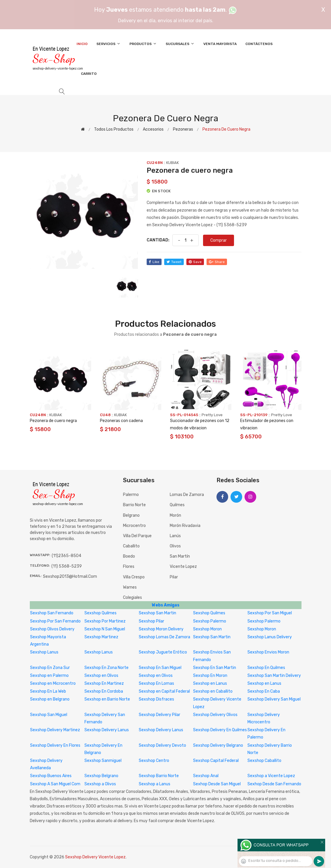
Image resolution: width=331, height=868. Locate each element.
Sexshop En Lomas (156, 683)
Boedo (129, 556)
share (217, 262)
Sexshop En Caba (264, 691)
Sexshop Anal (206, 776)
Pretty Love (212, 415)
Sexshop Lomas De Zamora (164, 637)
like (154, 262)
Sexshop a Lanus (155, 784)
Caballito (131, 546)
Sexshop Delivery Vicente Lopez (95, 857)
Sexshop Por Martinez (105, 621)
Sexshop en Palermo (49, 676)
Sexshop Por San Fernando (55, 621)
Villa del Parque (137, 536)
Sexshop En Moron (210, 676)
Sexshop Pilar (151, 621)
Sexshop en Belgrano (50, 699)
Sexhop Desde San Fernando (274, 784)
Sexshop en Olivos (101, 676)
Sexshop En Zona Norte (106, 668)
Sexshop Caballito (264, 761)
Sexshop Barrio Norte (159, 776)
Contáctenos (259, 44)
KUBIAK (173, 163)
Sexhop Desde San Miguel (217, 784)
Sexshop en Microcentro (53, 683)
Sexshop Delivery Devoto (162, 745)
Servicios (109, 44)
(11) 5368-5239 (67, 566)
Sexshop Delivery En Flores (55, 745)
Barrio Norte (134, 505)
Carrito (89, 74)
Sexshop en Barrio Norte (107, 699)
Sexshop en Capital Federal (164, 691)
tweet (174, 262)
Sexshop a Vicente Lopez (271, 776)
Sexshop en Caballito (213, 691)
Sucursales (180, 44)
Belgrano (131, 515)
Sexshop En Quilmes (266, 668)
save (195, 262)
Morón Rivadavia (185, 526)
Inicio (82, 44)
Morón (175, 515)
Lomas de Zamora (187, 495)
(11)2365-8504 (66, 556)
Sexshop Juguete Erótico (163, 652)
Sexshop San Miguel (49, 715)
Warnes (130, 587)
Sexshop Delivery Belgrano (218, 745)
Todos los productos (114, 129)
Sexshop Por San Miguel (270, 613)
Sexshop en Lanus (210, 683)
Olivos (175, 546)
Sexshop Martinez (101, 637)
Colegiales (132, 598)
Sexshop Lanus (44, 652)
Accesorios (153, 129)
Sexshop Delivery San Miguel (274, 699)
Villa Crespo (134, 577)
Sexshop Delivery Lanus (107, 730)
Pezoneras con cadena (121, 421)
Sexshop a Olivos (100, 784)
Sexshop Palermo (210, 621)
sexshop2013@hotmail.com (70, 576)
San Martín (180, 556)
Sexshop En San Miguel (160, 668)
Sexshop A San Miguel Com (55, 784)
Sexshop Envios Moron (268, 652)
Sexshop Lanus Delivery (270, 637)
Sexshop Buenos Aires (51, 776)
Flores (129, 567)
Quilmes (177, 505)
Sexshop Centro (154, 761)
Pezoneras (183, 129)
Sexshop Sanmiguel (103, 761)
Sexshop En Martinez (104, 683)
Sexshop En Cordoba (104, 691)
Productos (143, 44)
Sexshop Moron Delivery (161, 629)
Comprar (219, 240)
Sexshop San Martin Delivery (274, 676)
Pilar (174, 577)
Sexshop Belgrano (101, 776)
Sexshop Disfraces (156, 699)
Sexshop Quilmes (100, 613)
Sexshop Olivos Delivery (52, 629)
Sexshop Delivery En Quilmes (220, 730)
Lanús (175, 536)
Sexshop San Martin (157, 613)
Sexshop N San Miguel (105, 629)
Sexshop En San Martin (215, 668)
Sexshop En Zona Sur (50, 668)
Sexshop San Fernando (52, 613)
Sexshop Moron (207, 629)
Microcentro (134, 526)
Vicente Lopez (183, 567)
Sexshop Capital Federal (216, 761)
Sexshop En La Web (48, 691)
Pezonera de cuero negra (53, 421)
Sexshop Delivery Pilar (160, 715)
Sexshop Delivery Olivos (215, 715)
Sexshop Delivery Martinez (55, 730)
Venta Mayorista (220, 44)
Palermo (131, 495)
